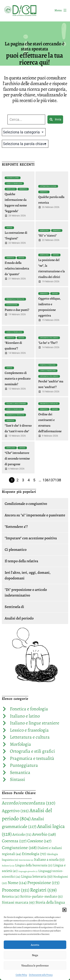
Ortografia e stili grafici (49, 338)
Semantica (23, 189)
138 (58, 480)
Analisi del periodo (19, 618)
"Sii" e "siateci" (48, 235)
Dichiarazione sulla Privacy (41, 975)
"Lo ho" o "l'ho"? (48, 343)
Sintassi (9, 228)
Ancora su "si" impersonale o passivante (35, 515)
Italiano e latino (13, 178)
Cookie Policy (21, 975)
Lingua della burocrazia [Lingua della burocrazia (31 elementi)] (34, 865)
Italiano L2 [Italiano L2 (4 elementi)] (8, 866)
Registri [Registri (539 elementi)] (43, 890)
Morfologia (11, 189)
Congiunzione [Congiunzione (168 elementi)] (19, 848)
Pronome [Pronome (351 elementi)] (16, 890)
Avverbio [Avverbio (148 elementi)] (44, 834)
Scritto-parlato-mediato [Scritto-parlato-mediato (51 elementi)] (41, 896)
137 (52, 480)
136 (46, 480)
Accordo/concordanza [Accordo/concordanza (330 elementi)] (29, 803)
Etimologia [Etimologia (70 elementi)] (34, 854)
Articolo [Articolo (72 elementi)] (22, 834)
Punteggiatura (12, 305)
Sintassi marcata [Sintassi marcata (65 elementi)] (18, 902)
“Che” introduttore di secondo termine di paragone (17, 458)
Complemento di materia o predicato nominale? (18, 379)
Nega (35, 955)
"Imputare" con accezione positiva (31, 538)
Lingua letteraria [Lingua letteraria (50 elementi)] (37, 876)
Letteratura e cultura (48, 186)
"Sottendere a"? (16, 527)
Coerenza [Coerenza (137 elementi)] (14, 841)
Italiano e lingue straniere (16, 404)
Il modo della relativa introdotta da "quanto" (17, 268)
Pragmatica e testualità (15, 299)
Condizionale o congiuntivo (26, 504)
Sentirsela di (14, 607)
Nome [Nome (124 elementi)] (17, 883)
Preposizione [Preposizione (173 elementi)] (43, 883)
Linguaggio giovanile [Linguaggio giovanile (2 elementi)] (28, 871)
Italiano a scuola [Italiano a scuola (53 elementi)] (49, 859)
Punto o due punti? (17, 310)
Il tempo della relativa (21, 561)
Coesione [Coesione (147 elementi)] (39, 841)
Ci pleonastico (16, 550)
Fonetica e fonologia (48, 365)
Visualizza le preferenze (35, 966)
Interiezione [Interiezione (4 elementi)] (26, 860)
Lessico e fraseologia (14, 183)
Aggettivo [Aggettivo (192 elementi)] (15, 811)
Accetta (35, 945)
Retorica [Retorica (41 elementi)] (11, 896)
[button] (64, 910)
